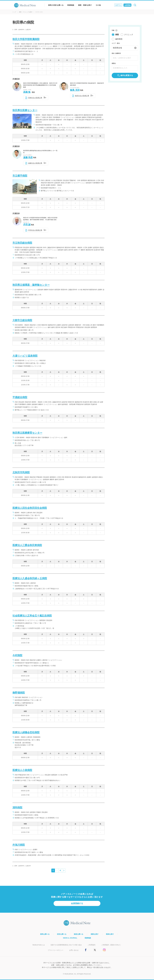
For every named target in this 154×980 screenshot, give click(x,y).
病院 (117, 35)
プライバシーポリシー (56, 950)
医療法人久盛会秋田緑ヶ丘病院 (30, 578)
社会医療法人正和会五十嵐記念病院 (32, 616)
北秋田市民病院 (21, 472)
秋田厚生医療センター (25, 110)
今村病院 (17, 655)
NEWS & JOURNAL (70, 938)
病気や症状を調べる (56, 5)
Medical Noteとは (39, 945)
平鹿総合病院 (20, 397)
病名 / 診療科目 (116, 53)
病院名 (114, 63)
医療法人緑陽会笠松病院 (26, 732)
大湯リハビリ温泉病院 (25, 356)
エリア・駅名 (116, 43)
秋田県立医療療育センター (27, 433)
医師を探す (110, 934)
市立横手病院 (20, 176)
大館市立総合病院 (22, 320)
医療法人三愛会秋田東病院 (27, 545)
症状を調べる (62, 934)
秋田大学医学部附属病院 (26, 39)
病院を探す (95, 934)
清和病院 (17, 807)
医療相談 (71, 5)
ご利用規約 (92, 945)
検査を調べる (79, 934)
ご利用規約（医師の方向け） (111, 945)
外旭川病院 (19, 845)
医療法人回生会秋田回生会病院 (30, 508)
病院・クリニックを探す (26, 12)
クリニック (129, 35)
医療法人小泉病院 (22, 770)
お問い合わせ (74, 950)
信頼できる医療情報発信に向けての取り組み (66, 945)
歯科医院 (119, 39)
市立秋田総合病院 (22, 243)
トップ (14, 12)
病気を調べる (45, 934)
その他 (98, 5)
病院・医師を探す (85, 5)
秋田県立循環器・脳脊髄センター (31, 285)
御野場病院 (19, 693)
